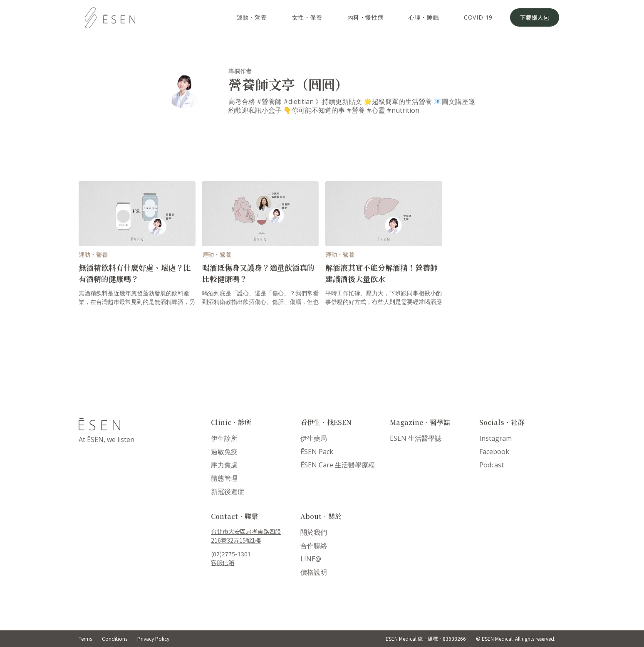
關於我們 (314, 532)
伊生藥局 (314, 438)
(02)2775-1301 (231, 554)
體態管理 (224, 478)
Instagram (495, 438)
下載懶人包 (535, 17)
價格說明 (314, 572)
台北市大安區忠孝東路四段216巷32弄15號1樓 (246, 536)
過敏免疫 (224, 452)
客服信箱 (223, 563)
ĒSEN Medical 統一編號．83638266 (426, 638)
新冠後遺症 (228, 491)
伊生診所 (224, 438)
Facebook (494, 452)
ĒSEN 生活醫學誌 (416, 438)
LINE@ (311, 559)
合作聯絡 (314, 546)
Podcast (492, 465)
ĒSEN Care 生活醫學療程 (338, 465)
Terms (85, 638)
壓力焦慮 (224, 465)
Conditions (115, 638)
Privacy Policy (153, 638)
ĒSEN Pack (317, 452)
